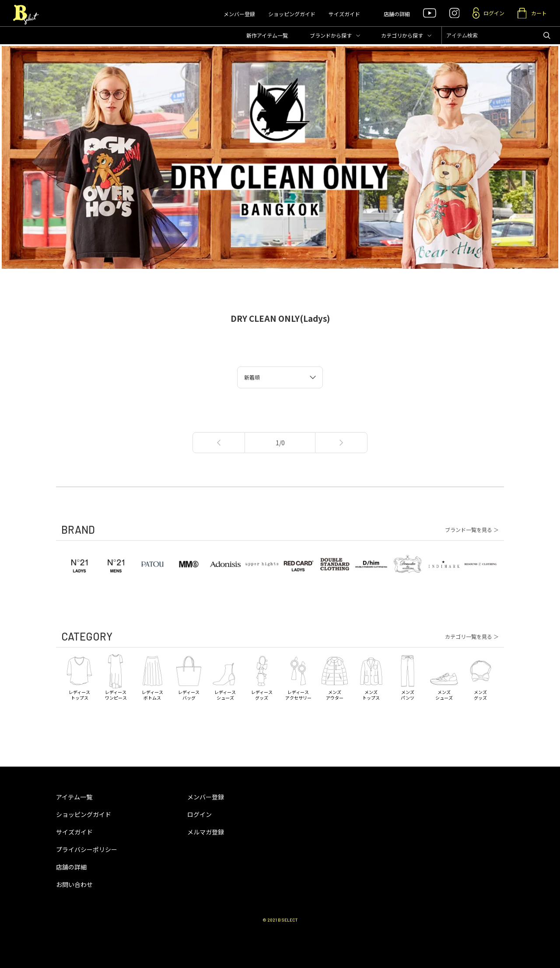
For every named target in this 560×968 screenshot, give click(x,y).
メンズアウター (334, 677)
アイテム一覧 (74, 797)
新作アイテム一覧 (267, 35)
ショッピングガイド (292, 14)
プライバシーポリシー (87, 849)
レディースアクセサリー (298, 677)
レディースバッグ (189, 677)
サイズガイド (344, 14)
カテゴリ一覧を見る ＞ (472, 637)
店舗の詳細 (397, 14)
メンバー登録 (239, 14)
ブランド (331, 35)
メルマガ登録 (206, 832)
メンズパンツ (408, 677)
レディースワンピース (116, 677)
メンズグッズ (481, 677)
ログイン (199, 814)
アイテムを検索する (547, 35)
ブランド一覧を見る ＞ (472, 530)
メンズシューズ (444, 677)
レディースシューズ (225, 677)
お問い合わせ (74, 884)
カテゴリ (402, 35)
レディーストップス (79, 677)
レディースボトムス (152, 677)
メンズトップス (371, 677)
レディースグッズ (262, 677)
